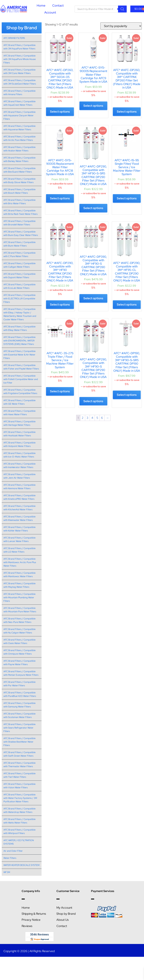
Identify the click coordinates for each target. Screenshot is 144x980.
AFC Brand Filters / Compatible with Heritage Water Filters (19, 423)
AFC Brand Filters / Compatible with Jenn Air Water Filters (19, 476)
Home (41, 5)
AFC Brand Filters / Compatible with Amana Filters (19, 93)
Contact (58, 5)
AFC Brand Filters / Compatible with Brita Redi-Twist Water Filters (21, 212)
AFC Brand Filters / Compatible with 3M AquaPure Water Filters (19, 47)
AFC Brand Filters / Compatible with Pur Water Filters (19, 684)
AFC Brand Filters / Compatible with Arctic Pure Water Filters (19, 138)
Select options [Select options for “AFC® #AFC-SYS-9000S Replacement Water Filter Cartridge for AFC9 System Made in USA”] (93, 106)
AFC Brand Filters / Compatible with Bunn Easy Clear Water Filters (21, 233)
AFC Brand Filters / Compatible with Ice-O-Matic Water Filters (19, 455)
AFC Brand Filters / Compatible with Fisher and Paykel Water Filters (21, 367)
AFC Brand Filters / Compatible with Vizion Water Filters (19, 786)
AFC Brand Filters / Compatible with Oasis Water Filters (19, 641)
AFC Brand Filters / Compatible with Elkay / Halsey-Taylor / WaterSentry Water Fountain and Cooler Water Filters (20, 314)
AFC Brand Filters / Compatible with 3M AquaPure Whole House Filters (20, 59)
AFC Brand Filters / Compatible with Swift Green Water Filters (19, 754)
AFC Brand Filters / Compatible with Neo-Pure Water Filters (19, 620)
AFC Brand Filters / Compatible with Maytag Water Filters (19, 585)
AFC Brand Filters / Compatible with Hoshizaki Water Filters (19, 434)
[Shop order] (121, 26)
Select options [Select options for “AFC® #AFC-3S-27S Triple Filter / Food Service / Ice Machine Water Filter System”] (60, 391)
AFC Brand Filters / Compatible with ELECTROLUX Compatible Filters (19, 299)
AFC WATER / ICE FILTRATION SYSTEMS (19, 842)
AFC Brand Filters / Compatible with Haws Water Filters (19, 413)
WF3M (7, 872)
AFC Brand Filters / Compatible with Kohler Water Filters (19, 529)
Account (50, 12)
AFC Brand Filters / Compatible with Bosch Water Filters (19, 191)
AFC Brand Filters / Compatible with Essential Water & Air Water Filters (19, 355)
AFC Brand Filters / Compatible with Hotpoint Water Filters (19, 444)
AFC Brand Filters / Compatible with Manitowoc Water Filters (19, 575)
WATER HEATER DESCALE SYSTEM (21, 865)
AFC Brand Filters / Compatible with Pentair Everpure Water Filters (21, 673)
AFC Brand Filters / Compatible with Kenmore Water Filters (19, 487)
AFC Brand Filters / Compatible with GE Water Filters (19, 402)
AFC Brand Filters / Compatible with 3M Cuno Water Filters (19, 71)
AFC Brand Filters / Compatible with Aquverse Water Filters (19, 128)
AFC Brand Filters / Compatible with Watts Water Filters (19, 821)
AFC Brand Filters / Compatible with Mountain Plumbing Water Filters (19, 597)
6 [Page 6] (102, 418)
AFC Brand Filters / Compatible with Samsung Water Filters (19, 705)
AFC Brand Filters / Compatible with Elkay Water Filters (19, 328)
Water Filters (10, 858)
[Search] (122, 9)
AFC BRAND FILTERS (14, 38)
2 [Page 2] (83, 418)
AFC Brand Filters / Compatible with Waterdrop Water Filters (19, 810)
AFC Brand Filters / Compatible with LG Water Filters (19, 550)
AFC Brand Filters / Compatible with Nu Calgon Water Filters (19, 631)
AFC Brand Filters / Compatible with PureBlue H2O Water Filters (20, 694)
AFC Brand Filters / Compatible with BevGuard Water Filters (19, 170)
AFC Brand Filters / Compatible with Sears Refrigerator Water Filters (19, 728)
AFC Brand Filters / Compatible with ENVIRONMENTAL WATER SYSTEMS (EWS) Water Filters (19, 341)
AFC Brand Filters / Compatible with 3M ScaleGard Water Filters (20, 82)
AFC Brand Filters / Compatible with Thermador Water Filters (19, 765)
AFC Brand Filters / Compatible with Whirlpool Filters (19, 831)
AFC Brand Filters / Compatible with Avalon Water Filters (19, 149)
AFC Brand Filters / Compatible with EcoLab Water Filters (19, 286)
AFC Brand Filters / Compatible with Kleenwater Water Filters (19, 518)
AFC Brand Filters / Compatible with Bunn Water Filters (19, 244)
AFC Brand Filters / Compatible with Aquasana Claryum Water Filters (19, 115)
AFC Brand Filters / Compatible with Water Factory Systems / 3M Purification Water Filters (20, 798)
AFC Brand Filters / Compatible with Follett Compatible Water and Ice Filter (21, 379)
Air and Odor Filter (13, 851)
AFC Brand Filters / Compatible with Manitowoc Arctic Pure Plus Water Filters (20, 562)
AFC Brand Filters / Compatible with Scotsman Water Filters (19, 715)
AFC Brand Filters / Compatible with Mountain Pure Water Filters (20, 610)
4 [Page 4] (92, 418)
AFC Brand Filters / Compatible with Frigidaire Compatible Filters (20, 392)
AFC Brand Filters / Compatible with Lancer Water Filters (19, 539)
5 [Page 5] (97, 418)
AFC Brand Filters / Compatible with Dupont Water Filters (19, 276)
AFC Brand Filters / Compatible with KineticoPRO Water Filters (19, 497)
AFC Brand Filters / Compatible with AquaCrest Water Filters (19, 103)
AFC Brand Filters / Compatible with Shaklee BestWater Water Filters (19, 742)
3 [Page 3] (87, 418)
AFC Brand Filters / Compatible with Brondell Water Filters (19, 223)
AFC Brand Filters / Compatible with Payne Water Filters (19, 663)
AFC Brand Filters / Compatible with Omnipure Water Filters (19, 652)
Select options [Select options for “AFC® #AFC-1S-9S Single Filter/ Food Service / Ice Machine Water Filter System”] (127, 198)
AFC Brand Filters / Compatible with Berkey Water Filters (19, 159)
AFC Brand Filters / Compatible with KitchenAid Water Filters (19, 508)
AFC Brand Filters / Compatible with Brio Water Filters (19, 202)
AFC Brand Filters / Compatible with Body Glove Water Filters (19, 181)
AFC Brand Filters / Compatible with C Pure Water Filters (19, 255)
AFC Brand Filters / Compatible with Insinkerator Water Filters (19, 465)
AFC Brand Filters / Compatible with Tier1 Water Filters (19, 775)
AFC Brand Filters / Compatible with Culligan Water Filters (19, 265)
